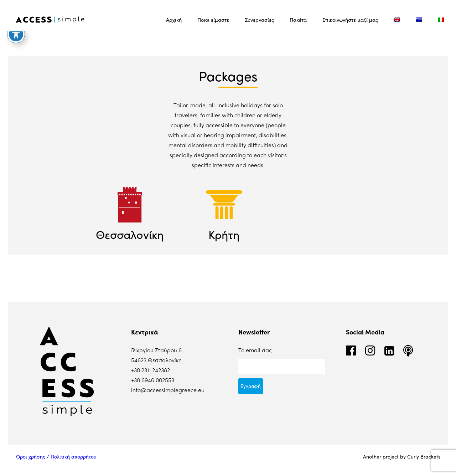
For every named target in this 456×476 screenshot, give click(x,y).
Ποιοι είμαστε (213, 20)
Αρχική (174, 20)
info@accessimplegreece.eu (168, 390)
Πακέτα (298, 20)
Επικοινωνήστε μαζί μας (350, 20)
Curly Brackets (424, 457)
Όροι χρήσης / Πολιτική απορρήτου (56, 457)
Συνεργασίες (259, 20)
